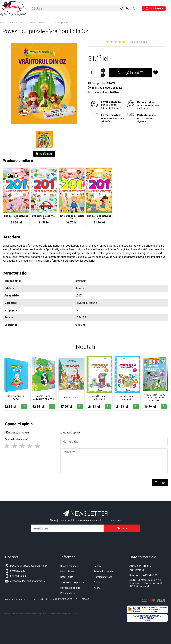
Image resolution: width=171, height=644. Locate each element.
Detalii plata (67, 577)
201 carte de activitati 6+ (99, 217)
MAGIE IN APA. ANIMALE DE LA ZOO (44, 397)
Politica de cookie (70, 587)
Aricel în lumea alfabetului (99, 397)
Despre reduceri (69, 566)
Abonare (122, 528)
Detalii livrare (67, 571)
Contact (98, 582)
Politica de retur (69, 593)
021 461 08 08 (18, 576)
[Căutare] (122, 8)
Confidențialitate (103, 577)
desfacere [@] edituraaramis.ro (28, 581)
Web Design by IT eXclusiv (68, 613)
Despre (98, 566)
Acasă (3, 22)
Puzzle (33, 22)
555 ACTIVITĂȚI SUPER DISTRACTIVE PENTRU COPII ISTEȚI (155, 397)
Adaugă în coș (130, 73)
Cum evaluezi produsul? (17, 439)
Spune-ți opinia (139, 42)
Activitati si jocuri (18, 22)
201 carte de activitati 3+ (16, 217)
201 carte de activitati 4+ (44, 217)
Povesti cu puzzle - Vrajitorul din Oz (56, 22)
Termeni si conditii (104, 571)
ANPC (97, 587)
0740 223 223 (18, 570)
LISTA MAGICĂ (71, 397)
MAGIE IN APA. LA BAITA (16, 397)
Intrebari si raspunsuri (72, 582)
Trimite (160, 482)
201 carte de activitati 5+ (72, 217)
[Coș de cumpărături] (154, 8)
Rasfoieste (44, 154)
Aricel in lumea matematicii (127, 397)
